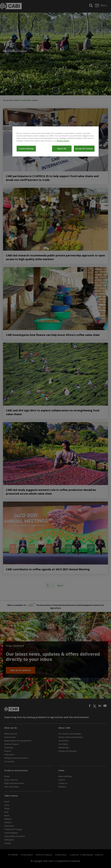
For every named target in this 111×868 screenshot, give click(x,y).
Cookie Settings (26, 148)
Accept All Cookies (84, 148)
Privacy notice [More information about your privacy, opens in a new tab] (63, 141)
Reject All (62, 148)
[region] (55, 141)
